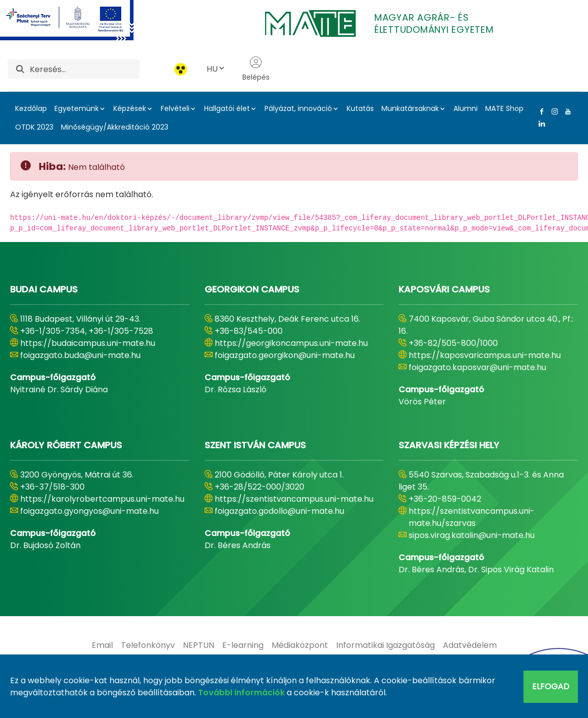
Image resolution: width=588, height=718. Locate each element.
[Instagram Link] (553, 111)
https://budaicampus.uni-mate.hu (88, 343)
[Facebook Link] (540, 111)
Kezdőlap (31, 108)
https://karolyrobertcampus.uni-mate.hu (102, 499)
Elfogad (551, 686)
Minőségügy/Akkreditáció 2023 (115, 127)
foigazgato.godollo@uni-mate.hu (279, 511)
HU (216, 69)
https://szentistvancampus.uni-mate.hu (294, 499)
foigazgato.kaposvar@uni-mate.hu (477, 367)
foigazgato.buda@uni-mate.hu (80, 355)
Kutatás (360, 108)
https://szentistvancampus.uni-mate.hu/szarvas (472, 517)
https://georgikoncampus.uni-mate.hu (291, 343)
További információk (241, 693)
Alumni (466, 108)
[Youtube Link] (566, 111)
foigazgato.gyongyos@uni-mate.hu (89, 511)
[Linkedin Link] (540, 124)
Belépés (256, 69)
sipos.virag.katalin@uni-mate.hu (472, 535)
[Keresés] (85, 69)
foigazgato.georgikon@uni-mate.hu (285, 355)
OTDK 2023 (34, 127)
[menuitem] (102, 645)
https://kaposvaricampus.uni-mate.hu (485, 355)
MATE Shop (504, 108)
